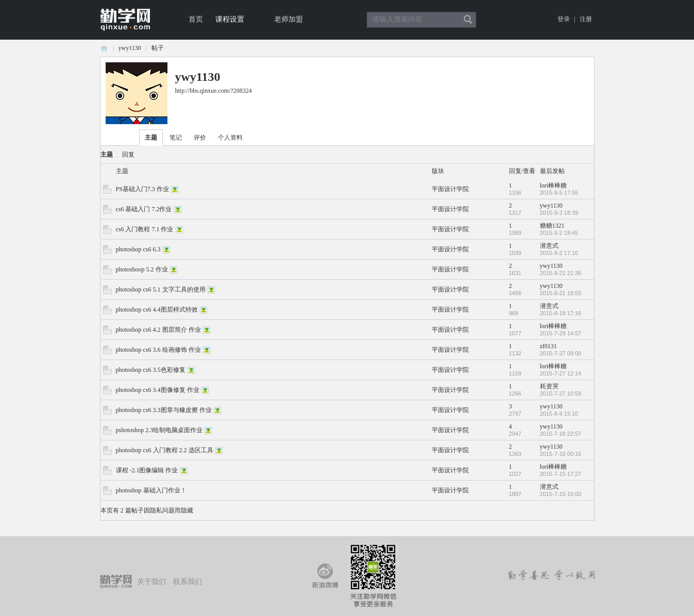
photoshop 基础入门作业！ (151, 490)
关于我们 (151, 582)
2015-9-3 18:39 (559, 213)
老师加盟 (289, 19)
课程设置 (230, 19)
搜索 (468, 20)
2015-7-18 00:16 (561, 454)
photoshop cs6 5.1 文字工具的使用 (161, 289)
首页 (196, 19)
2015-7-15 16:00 (561, 494)
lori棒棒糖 (554, 185)
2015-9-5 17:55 (559, 193)
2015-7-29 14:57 (561, 333)
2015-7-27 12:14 (561, 373)
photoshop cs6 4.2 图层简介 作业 (158, 330)
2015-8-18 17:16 (561, 313)
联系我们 (188, 582)
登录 (564, 19)
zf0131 (548, 346)
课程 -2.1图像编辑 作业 (147, 470)
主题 (151, 138)
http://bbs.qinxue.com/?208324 (214, 91)
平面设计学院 (450, 189)
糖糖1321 (552, 226)
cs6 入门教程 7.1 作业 (145, 229)
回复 (128, 155)
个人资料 (230, 138)
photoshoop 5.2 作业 (142, 269)
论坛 (104, 48)
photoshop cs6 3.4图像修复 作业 (158, 390)
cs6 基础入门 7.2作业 (144, 209)
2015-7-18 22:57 (561, 434)
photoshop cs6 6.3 (138, 249)
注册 (586, 19)
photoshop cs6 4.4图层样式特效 (157, 310)
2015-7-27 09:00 (561, 353)
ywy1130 (130, 48)
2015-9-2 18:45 (559, 233)
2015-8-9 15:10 (559, 414)
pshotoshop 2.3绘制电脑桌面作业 (159, 430)
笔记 (176, 138)
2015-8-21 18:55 (561, 293)
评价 (200, 138)
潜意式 (549, 246)
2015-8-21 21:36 (561, 273)
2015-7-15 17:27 (561, 474)
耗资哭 (549, 386)
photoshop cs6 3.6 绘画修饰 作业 (158, 350)
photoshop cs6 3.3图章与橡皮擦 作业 (164, 410)
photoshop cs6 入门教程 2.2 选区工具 (165, 450)
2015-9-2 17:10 (559, 253)
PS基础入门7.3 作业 (142, 189)
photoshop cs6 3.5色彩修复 (151, 370)
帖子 (158, 48)
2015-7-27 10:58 (561, 393)
